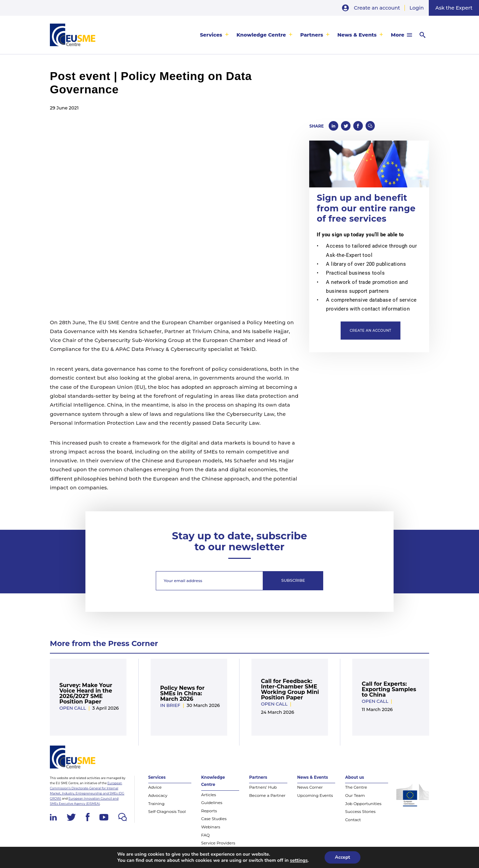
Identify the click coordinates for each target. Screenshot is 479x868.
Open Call (73, 708)
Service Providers (218, 843)
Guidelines (212, 803)
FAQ (206, 835)
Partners (312, 35)
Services (211, 35)
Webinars (211, 827)
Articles (209, 795)
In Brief (170, 705)
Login (417, 8)
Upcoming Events (315, 795)
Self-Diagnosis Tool (167, 812)
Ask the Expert (454, 8)
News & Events (357, 35)
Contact (353, 820)
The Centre (356, 787)
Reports (209, 811)
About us (354, 777)
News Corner (310, 787)
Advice (155, 787)
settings (299, 860)
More (398, 35)
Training (156, 804)
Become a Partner (267, 795)
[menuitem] (214, 35)
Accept (343, 857)
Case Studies (214, 819)
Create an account (377, 8)
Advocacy (158, 795)
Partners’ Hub (263, 787)
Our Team (355, 795)
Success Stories (360, 812)
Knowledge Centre (261, 35)
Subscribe (293, 580)
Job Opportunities (363, 804)
